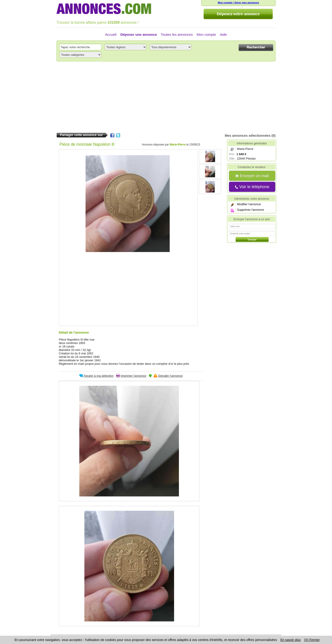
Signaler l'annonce (170, 376)
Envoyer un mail (252, 176)
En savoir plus (290, 640)
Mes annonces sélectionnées (248, 136)
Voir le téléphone (252, 187)
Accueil (111, 34)
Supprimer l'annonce (250, 210)
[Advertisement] (166, 97)
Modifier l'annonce (249, 204)
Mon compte (206, 34)
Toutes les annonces (177, 34)
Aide (223, 34)
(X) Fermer (312, 640)
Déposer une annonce (139, 34)
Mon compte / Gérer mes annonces (238, 3)
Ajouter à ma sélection (99, 376)
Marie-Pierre (178, 145)
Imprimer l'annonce (133, 376)
